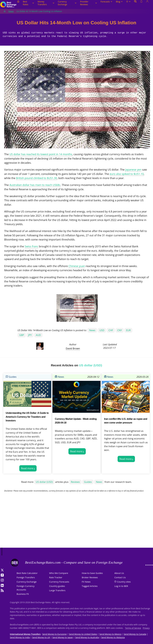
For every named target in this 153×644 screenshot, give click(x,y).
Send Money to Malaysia (113, 637)
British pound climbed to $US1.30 (36, 178)
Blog (119, 2)
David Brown (73, 348)
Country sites (124, 582)
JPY (30, 335)
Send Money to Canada (135, 634)
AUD (38, 335)
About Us (119, 573)
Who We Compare (59, 573)
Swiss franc (31, 246)
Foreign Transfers (26, 577)
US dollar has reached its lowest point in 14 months (41, 154)
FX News (86, 582)
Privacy (146, 628)
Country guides (57, 586)
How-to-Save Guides (92, 573)
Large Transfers (57, 590)
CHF (111, 330)
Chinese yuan (77, 266)
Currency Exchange (67, 3)
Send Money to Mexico (110, 634)
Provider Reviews (89, 3)
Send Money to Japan (63, 637)
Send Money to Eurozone (54, 634)
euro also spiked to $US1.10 (127, 174)
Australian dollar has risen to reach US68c (35, 185)
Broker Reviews (90, 577)
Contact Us (120, 577)
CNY (120, 330)
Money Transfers (46, 3)
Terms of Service (133, 628)
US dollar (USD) (44, 482)
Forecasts (106, 2)
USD (102, 330)
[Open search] (135, 5)
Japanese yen (133, 170)
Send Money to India (20, 637)
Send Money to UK (41, 637)
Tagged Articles (90, 586)
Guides (11, 377)
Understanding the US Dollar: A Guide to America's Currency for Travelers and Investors (27, 417)
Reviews (75, 482)
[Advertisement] (76, 524)
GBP (22, 335)
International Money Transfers (25, 634)
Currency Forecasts (59, 582)
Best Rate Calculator (27, 573)
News (11, 11)
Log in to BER (121, 586)
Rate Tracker (56, 577)
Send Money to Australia (87, 637)
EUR (128, 330)
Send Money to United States (83, 634)
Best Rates (28, 3)
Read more (27, 468)
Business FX (23, 594)
